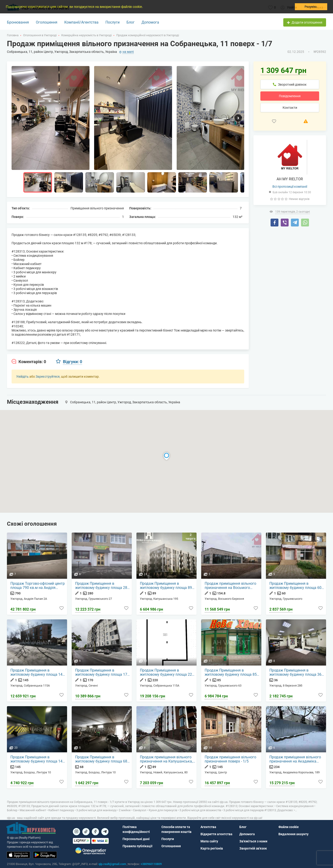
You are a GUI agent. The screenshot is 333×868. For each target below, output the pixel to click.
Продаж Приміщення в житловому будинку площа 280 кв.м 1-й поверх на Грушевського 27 (102, 586)
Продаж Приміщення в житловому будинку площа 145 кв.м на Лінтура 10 (38, 759)
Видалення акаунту (293, 834)
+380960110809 (151, 864)
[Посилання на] (76, 832)
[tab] (29, 362)
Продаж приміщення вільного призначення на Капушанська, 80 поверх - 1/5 (166, 759)
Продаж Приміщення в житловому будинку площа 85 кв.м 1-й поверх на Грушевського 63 (231, 673)
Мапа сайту (209, 841)
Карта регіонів (212, 848)
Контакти (290, 108)
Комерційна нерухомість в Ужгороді (86, 35)
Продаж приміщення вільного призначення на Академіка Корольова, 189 (295, 759)
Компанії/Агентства (81, 22)
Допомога (150, 22)
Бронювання (18, 22)
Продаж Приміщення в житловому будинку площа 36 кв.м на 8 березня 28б (296, 673)
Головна (13, 35)
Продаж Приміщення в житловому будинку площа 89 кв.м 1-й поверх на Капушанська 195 (166, 586)
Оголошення (47, 22)
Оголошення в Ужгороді (40, 35)
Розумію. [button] (311, 7)
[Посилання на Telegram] (105, 832)
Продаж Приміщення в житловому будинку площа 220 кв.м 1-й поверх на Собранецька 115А (168, 673)
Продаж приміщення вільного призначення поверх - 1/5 (231, 759)
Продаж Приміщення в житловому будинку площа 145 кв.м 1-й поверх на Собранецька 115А (39, 673)
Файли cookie (289, 827)
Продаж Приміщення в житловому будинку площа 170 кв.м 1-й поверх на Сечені (102, 673)
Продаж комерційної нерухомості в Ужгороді (148, 35)
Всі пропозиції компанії (290, 187)
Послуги (113, 22)
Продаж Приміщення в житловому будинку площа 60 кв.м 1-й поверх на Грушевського (296, 586)
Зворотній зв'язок (253, 848)
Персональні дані (136, 839)
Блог (131, 22)
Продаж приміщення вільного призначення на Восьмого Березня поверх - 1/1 (231, 586)
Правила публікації (137, 846)
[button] (145, 7)
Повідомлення (290, 96)
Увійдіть (22, 377)
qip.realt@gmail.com (112, 864)
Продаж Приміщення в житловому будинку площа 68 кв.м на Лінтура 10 (101, 759)
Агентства (208, 827)
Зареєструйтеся (48, 377)
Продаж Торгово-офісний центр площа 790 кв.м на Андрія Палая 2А (38, 586)
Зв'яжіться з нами (253, 841)
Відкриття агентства (216, 834)
